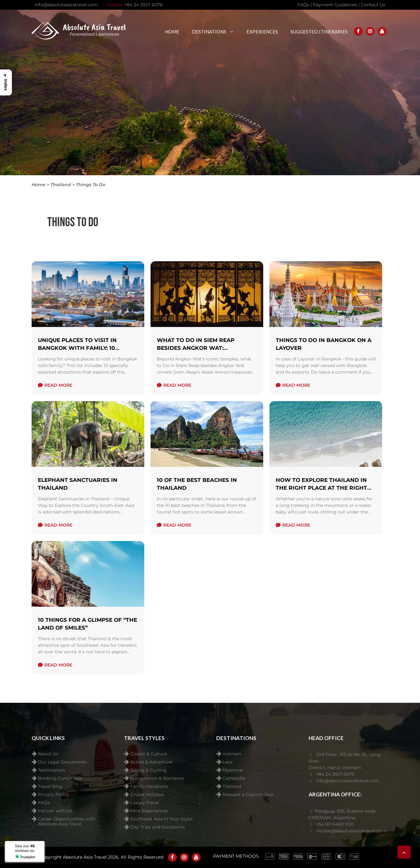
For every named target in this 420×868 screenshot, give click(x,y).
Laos (228, 762)
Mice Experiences (149, 811)
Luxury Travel (145, 803)
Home (172, 32)
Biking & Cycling (148, 770)
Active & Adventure (151, 762)
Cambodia (234, 778)
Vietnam (232, 754)
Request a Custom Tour (248, 795)
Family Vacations (149, 786)
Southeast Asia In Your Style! (161, 819)
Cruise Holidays (147, 795)
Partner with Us (55, 811)
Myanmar (233, 770)
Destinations (216, 32)
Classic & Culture (149, 754)
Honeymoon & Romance (157, 778)
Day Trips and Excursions (158, 827)
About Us (48, 754)
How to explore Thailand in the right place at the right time (321, 488)
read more (55, 385)
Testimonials (52, 770)
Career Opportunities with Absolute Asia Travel (67, 820)
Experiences (262, 32)
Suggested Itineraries (319, 32)
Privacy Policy (53, 795)
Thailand (232, 786)
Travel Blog (50, 786)
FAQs (44, 803)
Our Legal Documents (62, 762)
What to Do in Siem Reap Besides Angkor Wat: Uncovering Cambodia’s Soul (203, 348)
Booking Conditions (60, 778)
